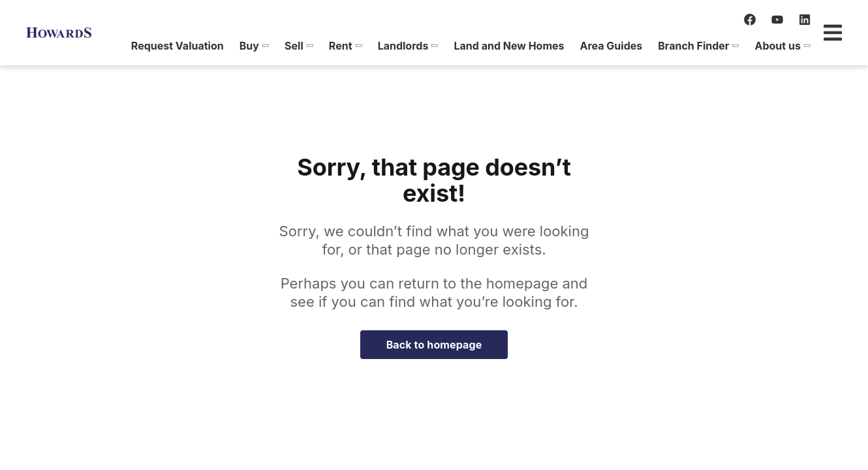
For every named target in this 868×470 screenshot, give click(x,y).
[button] (205, 46)
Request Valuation (129, 46)
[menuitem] (129, 46)
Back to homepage (434, 345)
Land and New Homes (460, 46)
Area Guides (563, 46)
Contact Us (806, 46)
